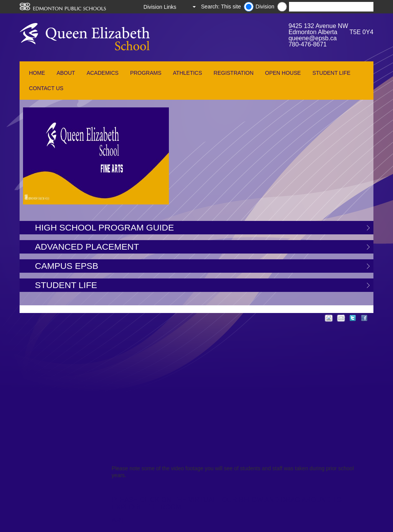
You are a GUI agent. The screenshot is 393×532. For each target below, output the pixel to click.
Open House (283, 73)
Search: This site (221, 7)
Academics (103, 73)
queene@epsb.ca (313, 38)
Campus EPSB (67, 266)
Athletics (188, 73)
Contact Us (46, 88)
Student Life (331, 73)
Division (265, 7)
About (66, 73)
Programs (146, 73)
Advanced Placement (87, 247)
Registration (234, 73)
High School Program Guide (104, 227)
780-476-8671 (308, 44)
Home (37, 73)
